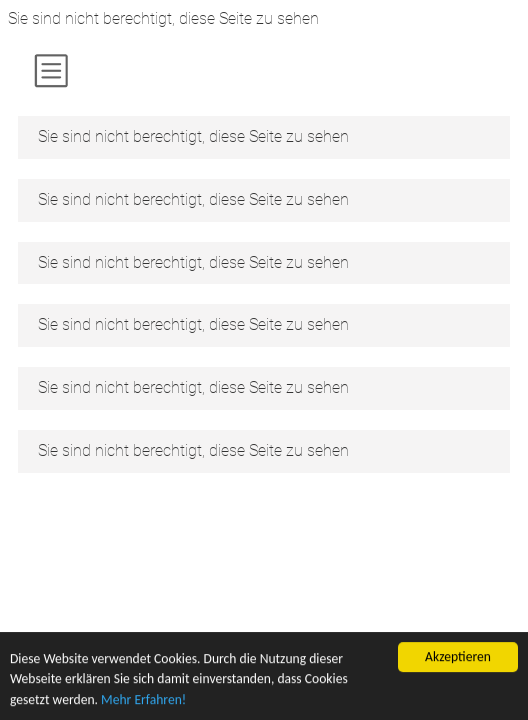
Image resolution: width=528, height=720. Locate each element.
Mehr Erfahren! (143, 700)
